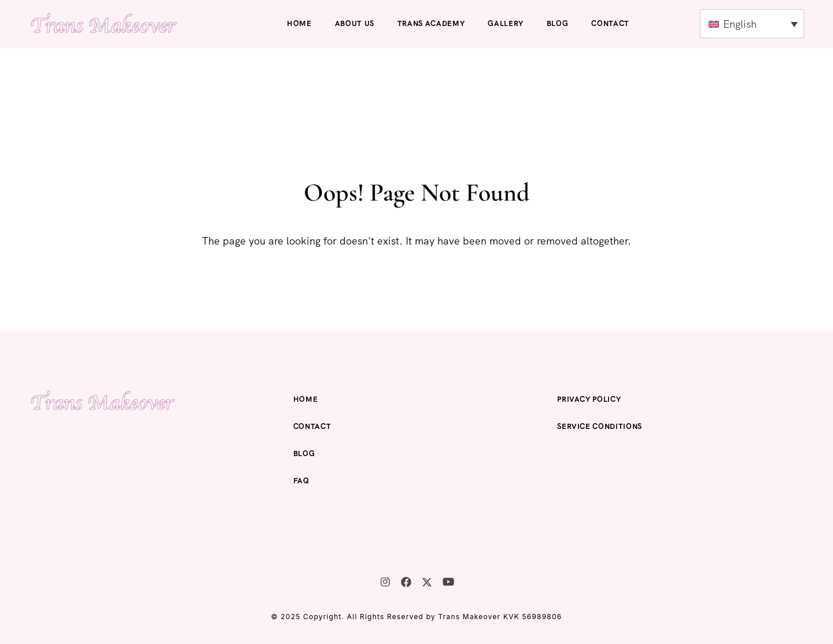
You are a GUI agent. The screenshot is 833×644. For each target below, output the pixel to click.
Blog (558, 23)
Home (299, 23)
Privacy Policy (589, 399)
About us (355, 23)
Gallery (506, 23)
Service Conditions (600, 426)
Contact (610, 23)
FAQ (301, 481)
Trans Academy (431, 23)
